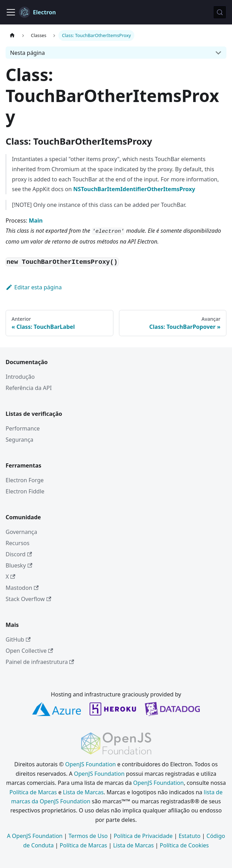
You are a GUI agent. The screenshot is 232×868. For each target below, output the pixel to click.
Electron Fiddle (25, 491)
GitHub (18, 639)
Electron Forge (25, 480)
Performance (23, 428)
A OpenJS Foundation (35, 836)
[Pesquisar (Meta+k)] (220, 12)
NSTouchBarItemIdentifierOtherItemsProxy (134, 189)
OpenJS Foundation (90, 764)
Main (36, 220)
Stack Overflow (28, 599)
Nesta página (27, 53)
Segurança (19, 440)
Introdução (20, 377)
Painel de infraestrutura (40, 662)
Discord (19, 554)
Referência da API (29, 388)
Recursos (17, 543)
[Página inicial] (12, 35)
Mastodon (22, 588)
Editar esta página (34, 287)
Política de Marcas (33, 792)
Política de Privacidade (143, 836)
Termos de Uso (88, 836)
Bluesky (19, 565)
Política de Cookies (184, 845)
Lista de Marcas (83, 792)
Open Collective (29, 651)
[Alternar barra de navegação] (11, 12)
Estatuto (189, 836)
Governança (21, 532)
